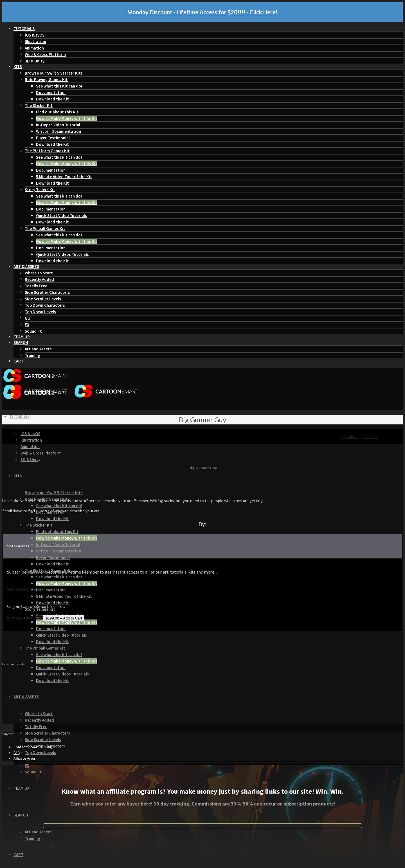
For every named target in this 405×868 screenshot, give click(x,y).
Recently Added (39, 279)
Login (350, 437)
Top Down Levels (40, 312)
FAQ (17, 753)
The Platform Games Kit (47, 151)
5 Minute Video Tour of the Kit (64, 177)
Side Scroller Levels (43, 299)
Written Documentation (58, 131)
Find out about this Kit (57, 112)
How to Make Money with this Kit (67, 118)
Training (32, 355)
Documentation (51, 92)
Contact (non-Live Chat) (33, 747)
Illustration (35, 42)
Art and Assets (38, 349)
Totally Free (36, 286)
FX (27, 325)
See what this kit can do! (59, 157)
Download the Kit (52, 99)
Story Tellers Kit (40, 190)
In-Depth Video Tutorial (58, 125)
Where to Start (39, 273)
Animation (34, 48)
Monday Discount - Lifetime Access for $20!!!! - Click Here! (202, 12)
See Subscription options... (30, 589)
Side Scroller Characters (47, 292)
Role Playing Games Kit (46, 80)
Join (370, 437)
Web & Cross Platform (45, 54)
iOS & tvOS (35, 35)
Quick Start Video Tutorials (61, 215)
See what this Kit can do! (59, 86)
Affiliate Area (24, 758)
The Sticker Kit (39, 105)
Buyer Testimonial (53, 138)
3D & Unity (35, 61)
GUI (28, 318)
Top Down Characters (45, 305)
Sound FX (33, 331)
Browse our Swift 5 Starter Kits (54, 73)
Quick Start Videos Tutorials (62, 254)
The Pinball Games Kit (45, 228)
